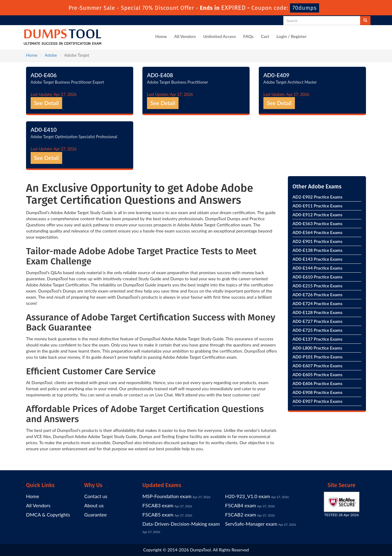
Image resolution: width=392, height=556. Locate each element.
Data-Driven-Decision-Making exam (181, 524)
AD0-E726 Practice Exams (317, 295)
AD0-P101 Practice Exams (318, 357)
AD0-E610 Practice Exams (317, 277)
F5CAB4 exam (241, 505)
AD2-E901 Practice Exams (317, 241)
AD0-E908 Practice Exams (317, 392)
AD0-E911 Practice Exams (317, 206)
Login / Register (292, 36)
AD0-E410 (44, 130)
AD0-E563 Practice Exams (317, 223)
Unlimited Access (220, 36)
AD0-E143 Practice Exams (317, 259)
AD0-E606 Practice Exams (317, 383)
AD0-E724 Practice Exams (317, 303)
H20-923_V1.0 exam (248, 496)
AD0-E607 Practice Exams (317, 366)
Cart (265, 36)
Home (161, 36)
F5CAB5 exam (158, 514)
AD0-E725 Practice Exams (317, 330)
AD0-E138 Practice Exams (317, 250)
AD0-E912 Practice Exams (317, 215)
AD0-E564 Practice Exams (317, 232)
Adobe (51, 55)
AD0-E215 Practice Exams (317, 286)
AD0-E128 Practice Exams (317, 312)
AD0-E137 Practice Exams (317, 339)
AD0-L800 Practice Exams (317, 348)
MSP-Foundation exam (167, 496)
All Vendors (185, 36)
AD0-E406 (44, 75)
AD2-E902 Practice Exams (317, 197)
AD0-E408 (160, 75)
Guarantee (95, 514)
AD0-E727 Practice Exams (317, 321)
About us (94, 505)
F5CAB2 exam (241, 514)
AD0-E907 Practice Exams (317, 401)
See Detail (46, 103)
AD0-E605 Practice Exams (317, 374)
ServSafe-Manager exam (251, 524)
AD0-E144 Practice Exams (317, 268)
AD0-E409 (276, 75)
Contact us (96, 496)
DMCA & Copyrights (48, 514)
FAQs (248, 36)
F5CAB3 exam (158, 505)
